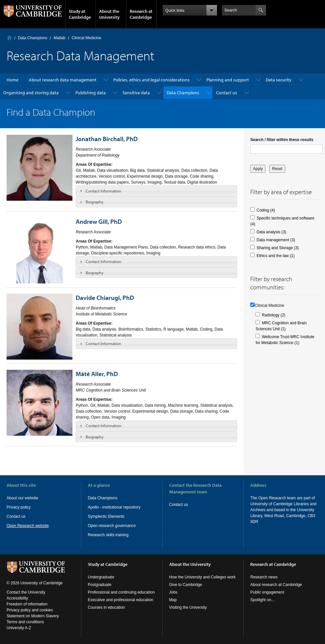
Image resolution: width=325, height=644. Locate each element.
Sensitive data (136, 93)
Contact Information (103, 191)
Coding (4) (266, 210)
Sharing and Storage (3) (278, 248)
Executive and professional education (121, 600)
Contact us (227, 93)
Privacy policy (19, 507)
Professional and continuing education (121, 592)
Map (173, 600)
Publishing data (91, 93)
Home (9, 38)
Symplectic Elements (106, 516)
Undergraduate (101, 577)
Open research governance (112, 526)
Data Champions (32, 38)
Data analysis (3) (271, 232)
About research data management (63, 80)
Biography (95, 202)
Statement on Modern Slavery (33, 616)
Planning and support (228, 80)
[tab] (156, 191)
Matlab (59, 38)
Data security (279, 80)
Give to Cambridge (186, 585)
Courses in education (107, 607)
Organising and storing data (31, 93)
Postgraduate (100, 585)
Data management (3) (276, 240)
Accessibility (17, 598)
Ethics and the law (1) (275, 256)
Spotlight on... (262, 600)
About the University (109, 14)
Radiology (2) (273, 315)
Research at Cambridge (141, 14)
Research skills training (108, 535)
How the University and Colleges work (203, 577)
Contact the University (26, 592)
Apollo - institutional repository (114, 507)
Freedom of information (27, 604)
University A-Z (19, 628)
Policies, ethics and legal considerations (151, 80)
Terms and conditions (25, 622)
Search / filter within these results (282, 140)
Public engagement (267, 592)
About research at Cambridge (276, 585)
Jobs (173, 592)
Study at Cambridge (80, 14)
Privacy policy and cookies (30, 610)
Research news (264, 577)
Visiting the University (188, 607)
